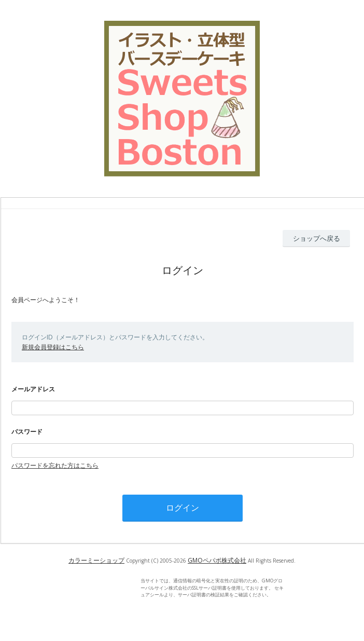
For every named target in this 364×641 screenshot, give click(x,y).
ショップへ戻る (317, 238)
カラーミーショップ (96, 560)
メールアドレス (33, 389)
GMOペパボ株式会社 (217, 560)
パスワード (27, 432)
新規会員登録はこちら (53, 347)
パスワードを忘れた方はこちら (55, 465)
